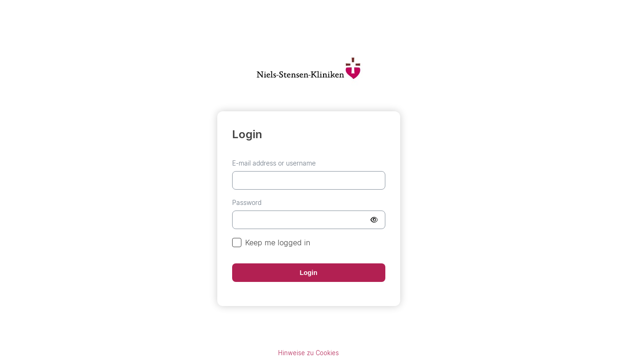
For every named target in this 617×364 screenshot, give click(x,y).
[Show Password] (374, 220)
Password (247, 202)
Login (308, 273)
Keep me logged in (271, 243)
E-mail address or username (274, 163)
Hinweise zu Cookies (308, 353)
